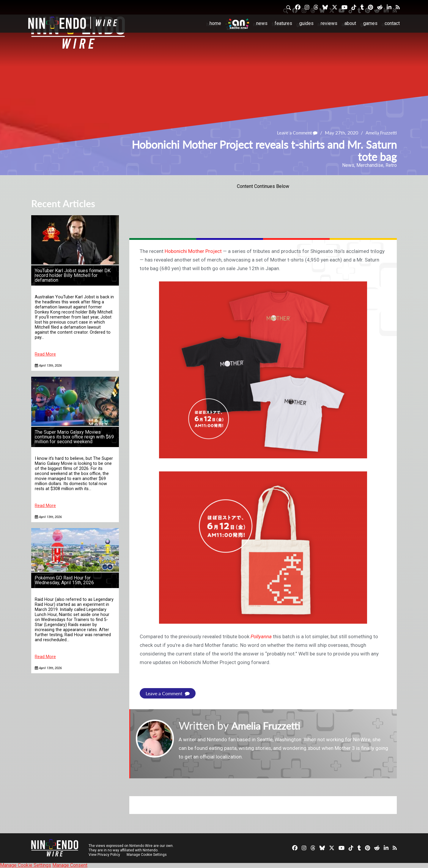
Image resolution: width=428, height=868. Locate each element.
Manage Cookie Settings (147, 855)
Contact (392, 23)
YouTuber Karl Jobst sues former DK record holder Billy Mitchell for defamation (73, 275)
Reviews (329, 23)
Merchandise (370, 165)
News (262, 23)
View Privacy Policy (104, 855)
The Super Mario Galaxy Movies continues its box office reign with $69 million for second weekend (74, 437)
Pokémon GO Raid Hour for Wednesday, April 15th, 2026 (64, 580)
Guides (306, 23)
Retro (391, 165)
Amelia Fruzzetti (380, 133)
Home (215, 23)
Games (370, 23)
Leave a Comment (294, 133)
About (350, 23)
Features (283, 23)
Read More (45, 354)
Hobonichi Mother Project (193, 251)
